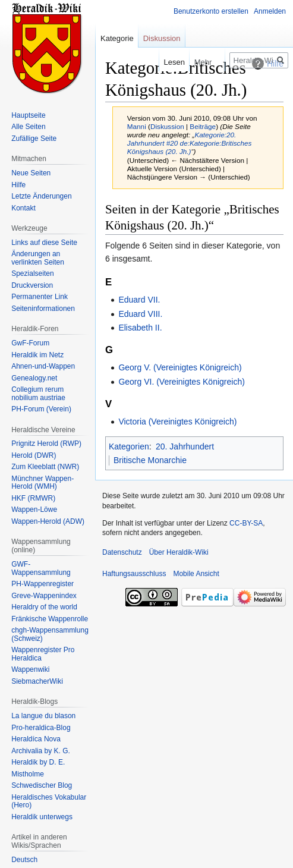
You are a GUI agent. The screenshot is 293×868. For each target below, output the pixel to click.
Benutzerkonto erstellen (211, 11)
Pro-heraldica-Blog (41, 728)
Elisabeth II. (140, 328)
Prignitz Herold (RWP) (46, 444)
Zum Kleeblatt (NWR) (45, 467)
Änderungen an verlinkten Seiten (38, 258)
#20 (172, 143)
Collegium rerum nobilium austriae (38, 394)
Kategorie (117, 38)
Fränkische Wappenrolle (50, 619)
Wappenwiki (30, 669)
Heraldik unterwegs (42, 817)
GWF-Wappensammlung (41, 568)
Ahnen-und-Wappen (43, 366)
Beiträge (203, 126)
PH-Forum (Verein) (41, 409)
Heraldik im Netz (37, 355)
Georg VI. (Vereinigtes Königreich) (181, 382)
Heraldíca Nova (36, 739)
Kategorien (129, 446)
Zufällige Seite (34, 139)
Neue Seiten (31, 173)
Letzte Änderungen (41, 196)
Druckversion (32, 285)
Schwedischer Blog (42, 785)
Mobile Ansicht (196, 574)
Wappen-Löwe (34, 510)
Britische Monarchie (150, 460)
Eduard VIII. (140, 314)
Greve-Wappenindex (44, 596)
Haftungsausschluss (134, 574)
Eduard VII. (139, 300)
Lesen (166, 62)
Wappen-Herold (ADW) (48, 521)
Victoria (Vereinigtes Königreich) (177, 422)
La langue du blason (43, 716)
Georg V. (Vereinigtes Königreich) (180, 367)
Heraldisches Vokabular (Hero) (49, 801)
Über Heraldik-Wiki (179, 552)
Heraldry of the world (44, 607)
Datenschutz (122, 552)
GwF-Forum (30, 343)
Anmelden (270, 11)
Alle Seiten (28, 127)
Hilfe (18, 185)
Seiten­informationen (43, 309)
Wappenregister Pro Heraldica (43, 654)
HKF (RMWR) (33, 498)
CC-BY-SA (246, 523)
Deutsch (24, 860)
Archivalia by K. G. (41, 751)
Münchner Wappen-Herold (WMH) (42, 483)
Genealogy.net (34, 378)
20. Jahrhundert (185, 446)
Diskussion (167, 126)
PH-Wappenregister (42, 584)
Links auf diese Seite (44, 243)
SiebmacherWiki (37, 681)
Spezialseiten (32, 273)
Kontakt (23, 208)
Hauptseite (28, 115)
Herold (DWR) (34, 455)
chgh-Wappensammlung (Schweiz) (50, 634)
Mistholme (28, 774)
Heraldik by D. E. (38, 762)
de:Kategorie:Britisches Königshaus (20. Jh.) (190, 147)
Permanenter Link (40, 297)
